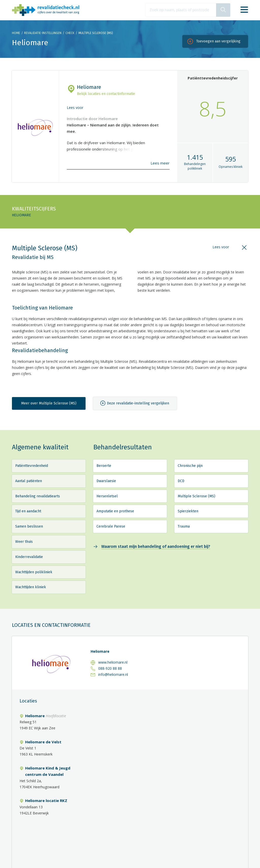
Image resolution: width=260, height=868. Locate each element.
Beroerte (104, 466)
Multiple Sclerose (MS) (197, 496)
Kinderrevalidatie (29, 557)
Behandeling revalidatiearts (38, 496)
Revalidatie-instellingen (43, 33)
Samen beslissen (29, 526)
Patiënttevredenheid (32, 466)
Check (70, 33)
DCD (181, 481)
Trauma (184, 526)
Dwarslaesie (106, 481)
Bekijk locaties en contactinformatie (106, 94)
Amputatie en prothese (115, 511)
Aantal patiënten (29, 481)
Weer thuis (24, 542)
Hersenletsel (107, 496)
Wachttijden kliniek (31, 587)
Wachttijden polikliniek (34, 572)
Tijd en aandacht (28, 511)
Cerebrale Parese (111, 526)
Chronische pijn (190, 466)
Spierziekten (188, 511)
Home (16, 33)
